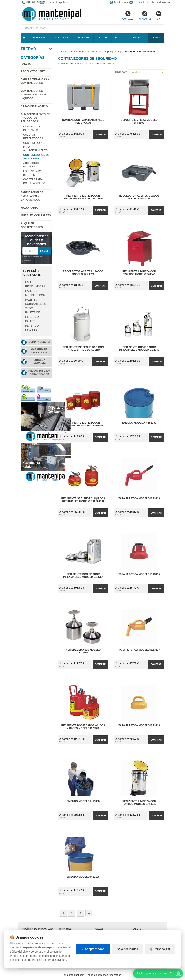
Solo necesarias (127, 949)
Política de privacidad (37, 929)
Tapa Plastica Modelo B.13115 (139, 574)
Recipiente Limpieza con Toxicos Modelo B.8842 (139, 273)
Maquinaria (29, 208)
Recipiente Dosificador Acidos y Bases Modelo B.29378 (83, 727)
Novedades (62, 38)
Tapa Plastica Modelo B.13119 (139, 498)
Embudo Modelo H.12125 (83, 877)
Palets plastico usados (32, 326)
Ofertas (103, 38)
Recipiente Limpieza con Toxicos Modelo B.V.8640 (139, 803)
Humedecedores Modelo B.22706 (83, 651)
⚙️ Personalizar (160, 949)
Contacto (128, 15)
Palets (26, 64)
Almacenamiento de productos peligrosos (35, 118)
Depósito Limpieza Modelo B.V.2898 (139, 121)
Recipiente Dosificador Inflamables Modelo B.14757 (83, 576)
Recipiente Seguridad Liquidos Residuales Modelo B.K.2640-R (83, 500)
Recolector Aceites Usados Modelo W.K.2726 (83, 273)
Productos (38, 38)
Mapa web (65, 929)
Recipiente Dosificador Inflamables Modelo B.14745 (139, 349)
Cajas (99, 929)
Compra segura (39, 342)
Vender (156, 38)
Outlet (120, 38)
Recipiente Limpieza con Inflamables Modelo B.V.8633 (83, 197)
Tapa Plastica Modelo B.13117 (139, 650)
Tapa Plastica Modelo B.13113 (139, 725)
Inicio (64, 51)
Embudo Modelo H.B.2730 (139, 423)
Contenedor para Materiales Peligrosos (83, 121)
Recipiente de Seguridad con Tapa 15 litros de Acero (83, 349)
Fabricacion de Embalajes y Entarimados (32, 196)
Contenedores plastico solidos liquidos (34, 95)
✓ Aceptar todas (93, 949)
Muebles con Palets (36, 215)
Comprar (100, 134)
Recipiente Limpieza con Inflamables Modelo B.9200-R (83, 424)
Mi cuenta (145, 15)
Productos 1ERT (33, 71)
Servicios (83, 38)
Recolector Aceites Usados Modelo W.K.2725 (139, 197)
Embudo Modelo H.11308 (83, 801)
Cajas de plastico (34, 106)
